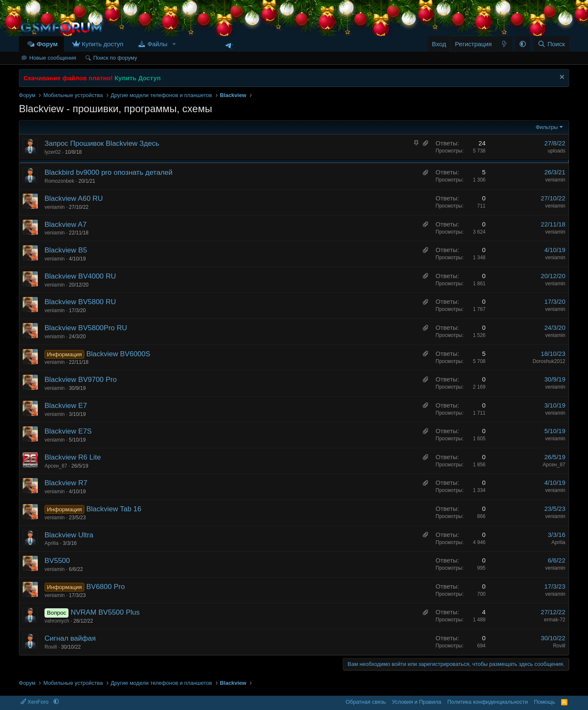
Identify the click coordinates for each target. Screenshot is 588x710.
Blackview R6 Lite (73, 457)
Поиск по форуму (115, 58)
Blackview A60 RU (74, 199)
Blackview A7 (66, 225)
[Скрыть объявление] (561, 78)
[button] (174, 44)
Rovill (51, 647)
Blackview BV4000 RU (80, 276)
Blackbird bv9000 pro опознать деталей (109, 172)
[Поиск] (551, 44)
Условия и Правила (416, 702)
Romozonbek (59, 181)
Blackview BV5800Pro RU (86, 328)
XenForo (35, 702)
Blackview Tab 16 (114, 509)
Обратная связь (366, 702)
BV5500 (57, 561)
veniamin (555, 180)
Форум (47, 44)
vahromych (57, 621)
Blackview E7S (68, 431)
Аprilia (51, 543)
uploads (556, 151)
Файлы (157, 44)
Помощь (544, 702)
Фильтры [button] (547, 127)
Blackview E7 (66, 406)
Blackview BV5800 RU (80, 302)
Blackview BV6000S (118, 354)
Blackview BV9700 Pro (81, 380)
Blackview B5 (66, 250)
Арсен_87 (56, 466)
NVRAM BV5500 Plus (105, 612)
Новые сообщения (53, 58)
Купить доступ (103, 44)
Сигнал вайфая (70, 638)
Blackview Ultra (69, 535)
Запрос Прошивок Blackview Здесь (102, 143)
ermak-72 (555, 620)
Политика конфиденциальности (488, 702)
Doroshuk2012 (549, 361)
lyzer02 (53, 152)
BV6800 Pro (105, 587)
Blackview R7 (66, 483)
